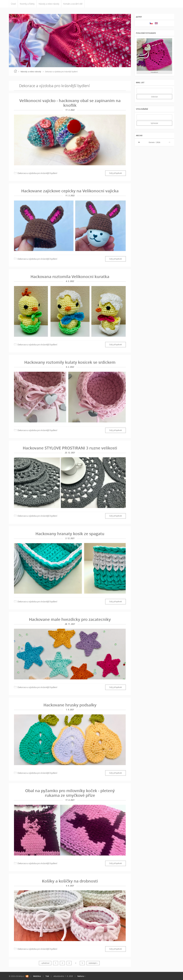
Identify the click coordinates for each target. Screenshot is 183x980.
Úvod (13, 4)
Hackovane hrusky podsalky (70, 705)
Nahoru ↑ (81, 976)
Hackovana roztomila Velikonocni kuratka (70, 277)
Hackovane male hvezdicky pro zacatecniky (70, 619)
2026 (158, 142)
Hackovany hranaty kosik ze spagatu (70, 534)
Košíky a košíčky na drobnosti (70, 881)
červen (152, 142)
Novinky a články (27, 4)
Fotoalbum (154, 72)
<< (139, 142)
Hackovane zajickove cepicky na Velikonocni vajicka (70, 191)
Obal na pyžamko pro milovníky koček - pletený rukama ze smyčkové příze (70, 793)
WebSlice (37, 976)
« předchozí (45, 963)
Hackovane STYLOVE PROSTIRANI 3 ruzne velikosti (70, 448)
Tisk (47, 976)
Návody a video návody (49, 4)
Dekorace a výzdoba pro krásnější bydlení (37, 173)
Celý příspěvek (116, 173)
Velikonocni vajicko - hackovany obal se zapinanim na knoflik (70, 103)
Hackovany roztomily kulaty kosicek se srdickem (70, 362)
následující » (93, 963)
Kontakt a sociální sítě (73, 4)
